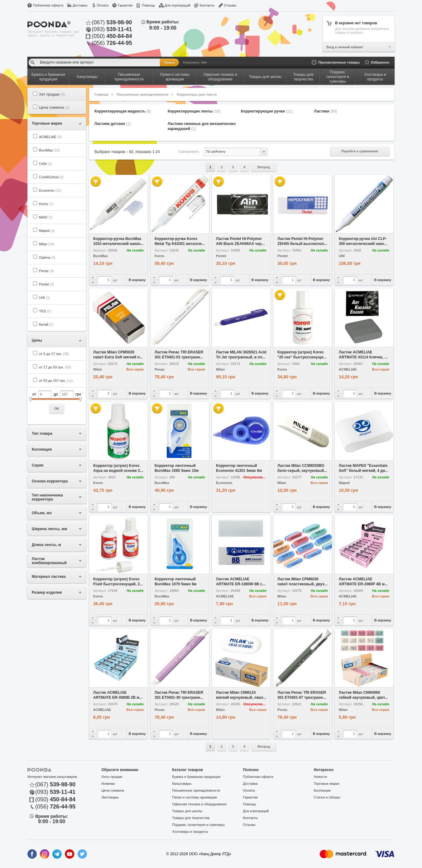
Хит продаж (52, 94)
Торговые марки (327, 784)
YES (45, 311)
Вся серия (135, 369)
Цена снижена (54, 108)
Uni (204, 62)
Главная (101, 94)
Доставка (80, 5)
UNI (44, 298)
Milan (47, 244)
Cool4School (51, 177)
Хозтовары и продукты (190, 832)
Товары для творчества (191, 818)
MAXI (46, 217)
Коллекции (322, 790)
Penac (46, 271)
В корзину (137, 280)
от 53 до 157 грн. (56, 381)
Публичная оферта (48, 5)
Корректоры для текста (197, 94)
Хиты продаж (112, 777)
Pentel (46, 284)
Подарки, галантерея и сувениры (198, 825)
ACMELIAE (50, 137)
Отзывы (230, 5)
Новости (321, 777)
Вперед (264, 167)
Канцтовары (182, 784)
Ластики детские (113, 124)
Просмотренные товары (339, 62)
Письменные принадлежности (143, 94)
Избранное (380, 62)
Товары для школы (187, 811)
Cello (46, 164)
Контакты (207, 5)
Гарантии (125, 5)
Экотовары (110, 797)
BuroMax (49, 150)
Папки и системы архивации (194, 797)
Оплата (103, 5)
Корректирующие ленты (194, 111)
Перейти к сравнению (360, 151)
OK (57, 409)
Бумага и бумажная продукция (196, 777)
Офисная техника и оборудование (199, 804)
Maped (47, 231)
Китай (46, 324)
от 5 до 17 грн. (54, 354)
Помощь (149, 5)
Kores (46, 204)
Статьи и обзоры (327, 797)
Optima (47, 257)
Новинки (108, 784)
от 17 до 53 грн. (55, 367)
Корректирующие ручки (267, 111)
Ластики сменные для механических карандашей (202, 126)
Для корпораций (177, 5)
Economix (50, 190)
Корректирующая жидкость (123, 111)
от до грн (57, 402)
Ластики (326, 111)
